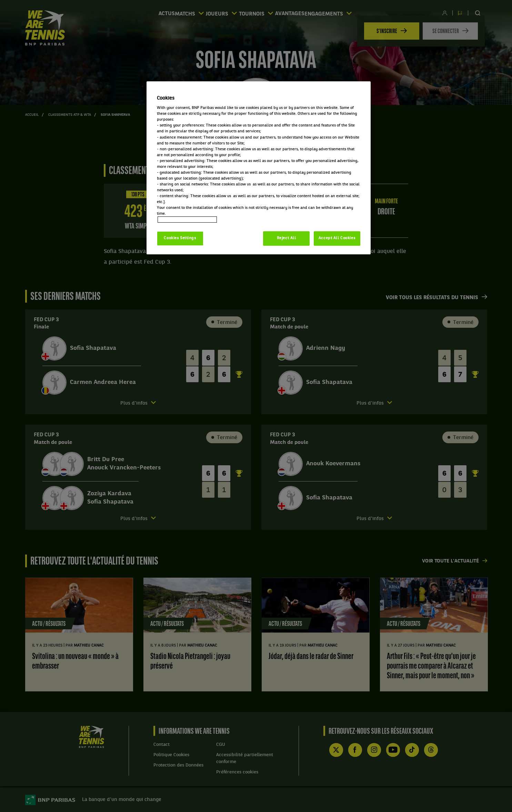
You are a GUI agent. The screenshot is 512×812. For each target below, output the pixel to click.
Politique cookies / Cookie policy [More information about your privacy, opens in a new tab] (187, 220)
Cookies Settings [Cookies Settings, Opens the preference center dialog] (180, 238)
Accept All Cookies (337, 238)
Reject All (287, 238)
